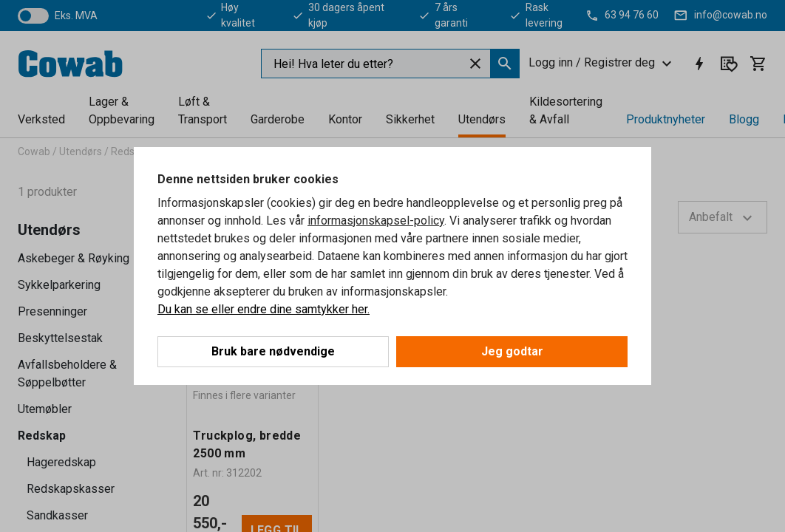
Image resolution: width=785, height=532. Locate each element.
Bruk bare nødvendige (273, 351)
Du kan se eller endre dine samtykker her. (264, 309)
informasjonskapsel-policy (376, 221)
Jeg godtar (512, 351)
